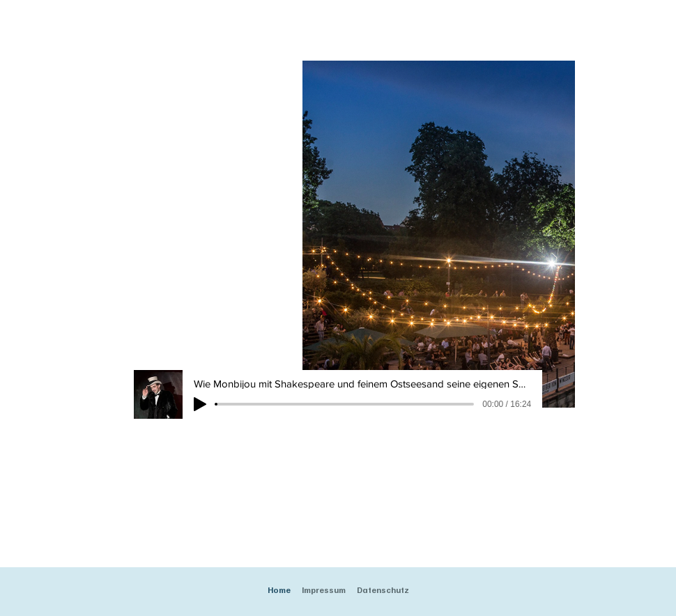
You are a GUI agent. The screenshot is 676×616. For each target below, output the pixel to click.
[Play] (200, 404)
